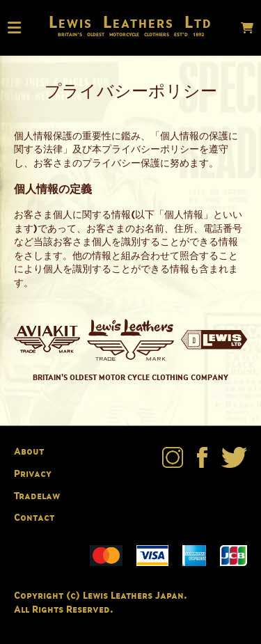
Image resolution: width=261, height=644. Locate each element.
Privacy (33, 473)
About (29, 451)
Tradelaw (37, 495)
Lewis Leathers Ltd (130, 22)
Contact (34, 517)
